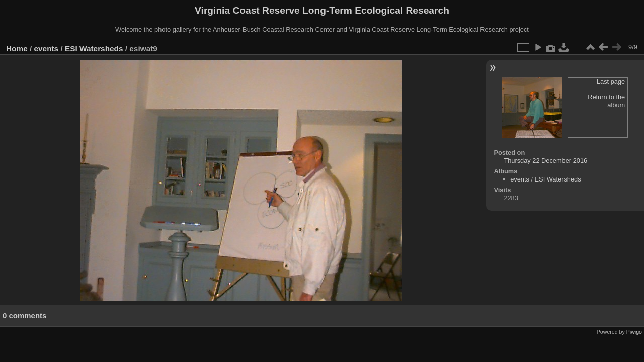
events (47, 49)
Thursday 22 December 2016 (545, 161)
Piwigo (634, 332)
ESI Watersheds (94, 49)
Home (17, 49)
